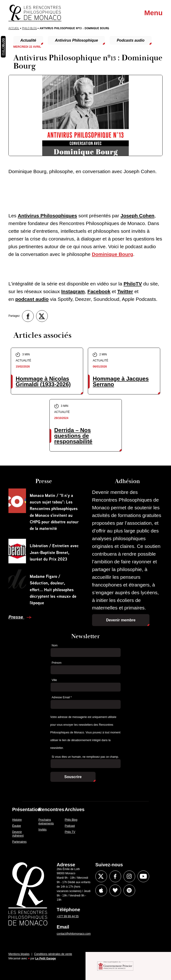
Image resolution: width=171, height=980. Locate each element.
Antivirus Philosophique (76, 40)
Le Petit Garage (46, 958)
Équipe (17, 826)
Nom (55, 645)
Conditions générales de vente (53, 954)
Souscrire (73, 777)
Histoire (17, 820)
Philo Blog (29, 28)
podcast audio (32, 299)
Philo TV (70, 832)
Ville (54, 680)
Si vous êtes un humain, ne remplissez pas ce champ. (85, 757)
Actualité (28, 40)
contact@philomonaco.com (74, 934)
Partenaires (19, 842)
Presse (16, 617)
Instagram (73, 291)
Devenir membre (121, 620)
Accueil (14, 28)
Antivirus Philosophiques (47, 216)
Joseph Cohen (138, 216)
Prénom (57, 663)
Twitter (125, 291)
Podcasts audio (130, 40)
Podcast (70, 826)
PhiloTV (133, 284)
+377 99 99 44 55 (68, 916)
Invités (43, 830)
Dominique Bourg (112, 254)
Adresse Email (62, 697)
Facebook (99, 291)
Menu (153, 13)
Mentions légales (19, 954)
